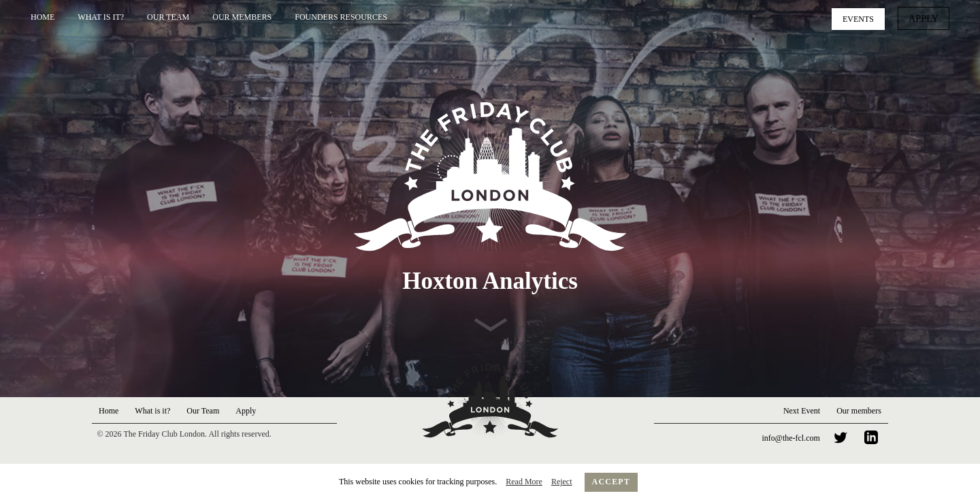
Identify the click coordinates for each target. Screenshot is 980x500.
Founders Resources (341, 17)
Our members (859, 411)
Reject (562, 482)
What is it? (101, 17)
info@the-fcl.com (791, 438)
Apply (926, 18)
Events (863, 18)
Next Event (802, 411)
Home (43, 17)
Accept (611, 482)
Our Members (242, 17)
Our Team (168, 17)
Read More (524, 482)
